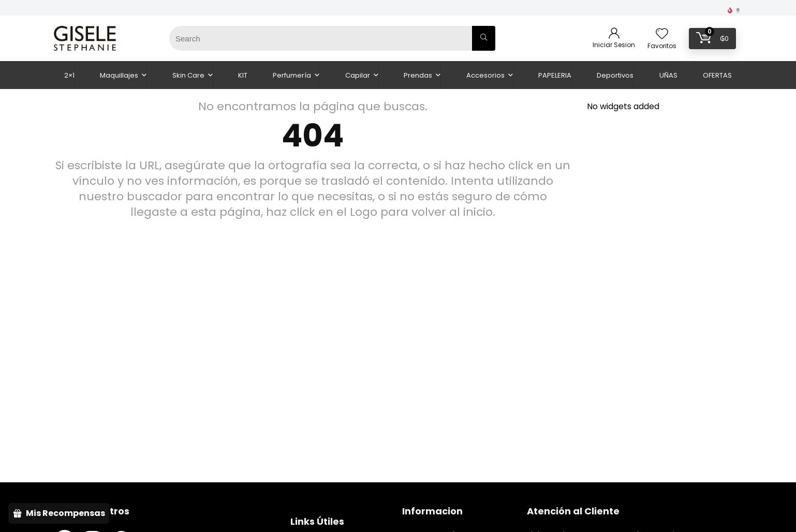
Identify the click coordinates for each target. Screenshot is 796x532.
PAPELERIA (555, 75)
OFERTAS (717, 75)
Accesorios (485, 75)
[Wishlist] (662, 34)
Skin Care (188, 75)
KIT (243, 75)
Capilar (358, 75)
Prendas (418, 75)
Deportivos (615, 75)
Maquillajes (119, 75)
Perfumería (292, 75)
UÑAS (668, 75)
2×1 (69, 75)
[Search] (484, 38)
